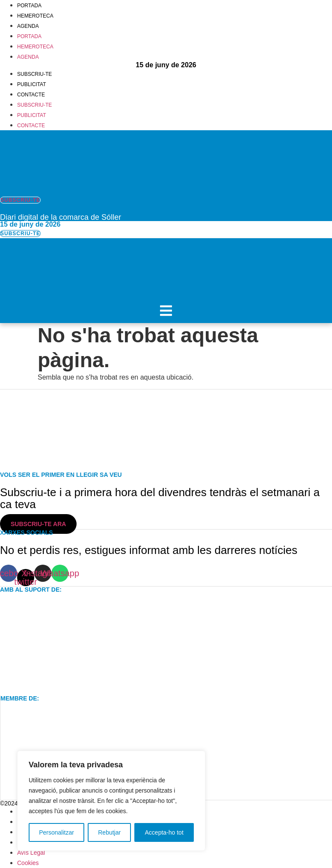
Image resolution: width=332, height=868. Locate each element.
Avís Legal (31, 853)
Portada (29, 6)
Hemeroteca (35, 16)
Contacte (31, 95)
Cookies (28, 863)
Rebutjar (109, 832)
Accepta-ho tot (164, 832)
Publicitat (32, 84)
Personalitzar (56, 832)
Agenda (28, 26)
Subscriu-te (34, 74)
